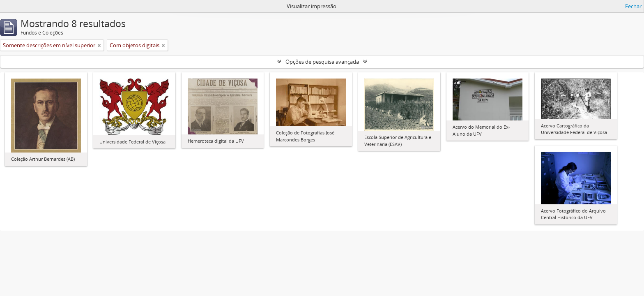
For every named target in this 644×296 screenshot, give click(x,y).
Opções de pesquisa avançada (322, 62)
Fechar (633, 6)
